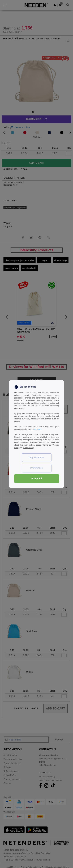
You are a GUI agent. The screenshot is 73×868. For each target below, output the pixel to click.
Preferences (37, 468)
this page (37, 429)
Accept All (36, 478)
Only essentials (37, 457)
